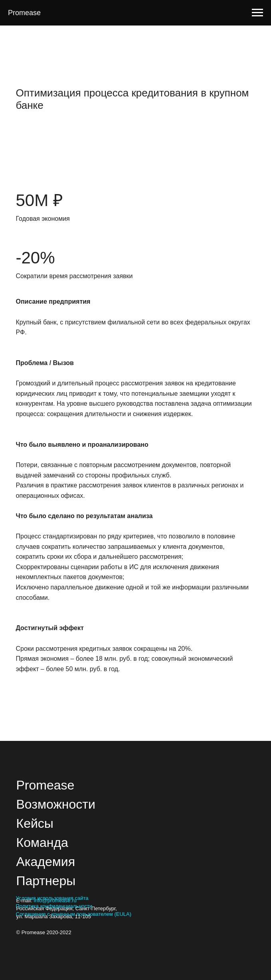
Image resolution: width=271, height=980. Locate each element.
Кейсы (35, 823)
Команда (42, 843)
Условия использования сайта (52, 898)
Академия (46, 862)
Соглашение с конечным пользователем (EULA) (74, 914)
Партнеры (46, 881)
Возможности (56, 804)
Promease (45, 785)
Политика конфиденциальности (54, 906)
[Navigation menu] (257, 13)
